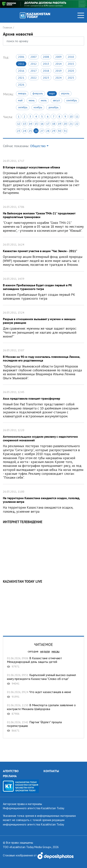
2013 (46, 64)
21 (71, 124)
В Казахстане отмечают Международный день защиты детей (43, 662)
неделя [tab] (45, 651)
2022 (34, 78)
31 (65, 131)
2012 (34, 64)
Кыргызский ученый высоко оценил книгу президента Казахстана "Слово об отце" (43, 679)
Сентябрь (72, 100)
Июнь (32, 100)
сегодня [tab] (33, 651)
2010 (71, 57)
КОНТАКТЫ (51, 771)
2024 (58, 78)
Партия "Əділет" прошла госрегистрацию (43, 726)
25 (30, 131)
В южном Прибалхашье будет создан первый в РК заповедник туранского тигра (43, 288)
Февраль (38, 93)
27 (42, 131)
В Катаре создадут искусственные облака (43, 176)
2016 (21, 71)
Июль (44, 100)
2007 (34, 57)
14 (30, 124)
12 (19, 124)
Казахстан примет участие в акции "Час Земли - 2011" (43, 254)
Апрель (65, 93)
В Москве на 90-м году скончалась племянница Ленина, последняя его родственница (43, 364)
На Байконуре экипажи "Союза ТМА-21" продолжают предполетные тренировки (43, 218)
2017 (34, 71)
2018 (46, 71)
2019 (58, 71)
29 (54, 131)
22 (77, 124)
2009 (58, 57)
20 (65, 124)
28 (48, 131)
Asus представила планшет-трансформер (43, 404)
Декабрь (53, 107)
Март (52, 93)
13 (24, 124)
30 (59, 131)
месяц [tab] (56, 651)
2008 (46, 57)
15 (36, 124)
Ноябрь (38, 107)
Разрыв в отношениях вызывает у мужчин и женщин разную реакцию (43, 324)
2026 (21, 85)
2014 (58, 64)
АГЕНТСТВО (11, 771)
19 (59, 124)
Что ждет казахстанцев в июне (43, 694)
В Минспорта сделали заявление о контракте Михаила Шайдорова (43, 709)
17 (48, 124)
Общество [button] (38, 146)
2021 (21, 78)
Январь (22, 93)
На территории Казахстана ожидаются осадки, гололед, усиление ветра (43, 501)
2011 (21, 64)
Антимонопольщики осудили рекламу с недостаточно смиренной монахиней (43, 453)
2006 (21, 57)
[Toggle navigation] (81, 15)
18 (54, 124)
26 (36, 131)
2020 (71, 71)
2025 (71, 78)
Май (20, 100)
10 (71, 117)
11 (77, 117)
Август (56, 100)
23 (19, 131)
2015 (71, 64)
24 (24, 131)
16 (42, 124)
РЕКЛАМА (10, 776)
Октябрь (23, 107)
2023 (46, 78)
